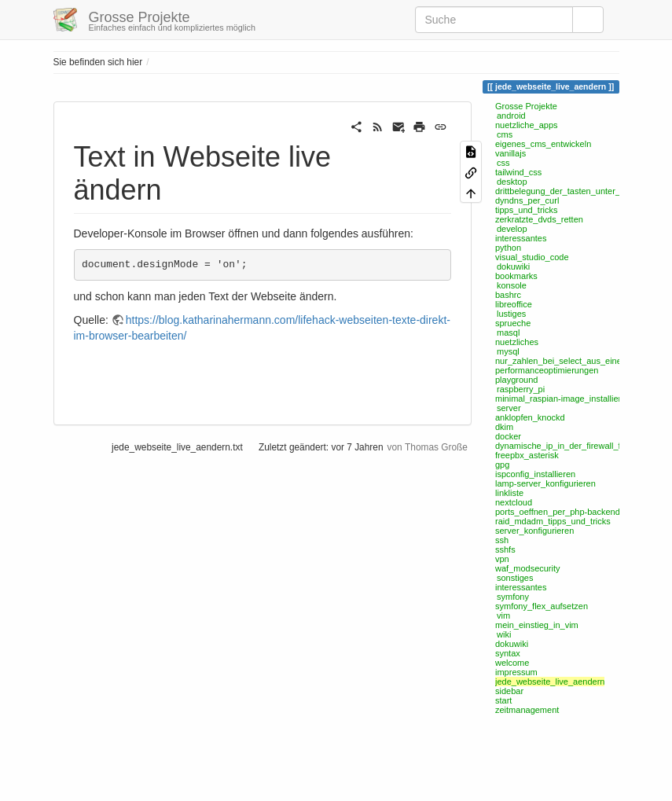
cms (505, 134)
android (511, 116)
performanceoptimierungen (547, 370)
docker (508, 436)
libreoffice (514, 304)
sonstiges (515, 578)
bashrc (508, 295)
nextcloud (514, 502)
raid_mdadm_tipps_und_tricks (553, 521)
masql (508, 333)
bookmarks (516, 276)
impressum (516, 672)
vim (503, 615)
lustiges (511, 314)
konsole (512, 285)
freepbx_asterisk (527, 455)
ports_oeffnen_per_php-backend (558, 512)
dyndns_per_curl (527, 200)
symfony (513, 597)
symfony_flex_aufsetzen (542, 606)
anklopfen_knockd (530, 417)
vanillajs (510, 153)
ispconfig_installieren (535, 474)
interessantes (521, 238)
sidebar (509, 691)
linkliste (509, 493)
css (503, 163)
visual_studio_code (532, 257)
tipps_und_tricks (527, 210)
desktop (512, 182)
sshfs (505, 549)
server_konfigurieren (534, 531)
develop (512, 229)
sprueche (513, 323)
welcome (512, 663)
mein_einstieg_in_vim (537, 625)
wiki (504, 634)
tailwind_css (518, 172)
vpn (502, 559)
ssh (502, 540)
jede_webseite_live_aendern (550, 682)
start (503, 700)
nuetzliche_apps (527, 125)
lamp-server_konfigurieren (545, 483)
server (509, 408)
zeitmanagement (527, 710)
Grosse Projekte (526, 106)
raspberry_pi (521, 389)
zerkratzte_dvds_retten (539, 219)
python (508, 248)
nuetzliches (517, 342)
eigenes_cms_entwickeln (543, 144)
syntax (508, 653)
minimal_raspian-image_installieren (563, 399)
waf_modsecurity (528, 568)
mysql (508, 351)
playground (516, 380)
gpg (502, 465)
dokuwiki (513, 266)
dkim (504, 427)
